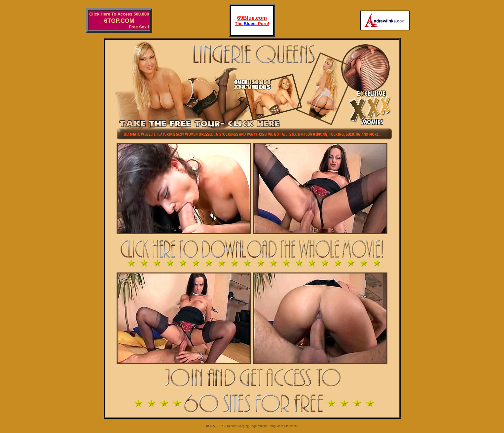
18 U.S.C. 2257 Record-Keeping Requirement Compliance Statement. (252, 426)
